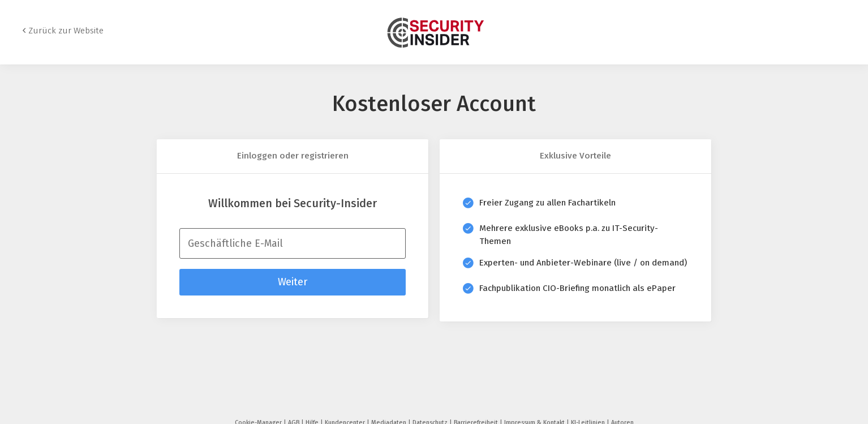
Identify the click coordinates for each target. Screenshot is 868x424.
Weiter (293, 282)
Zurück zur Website (66, 31)
